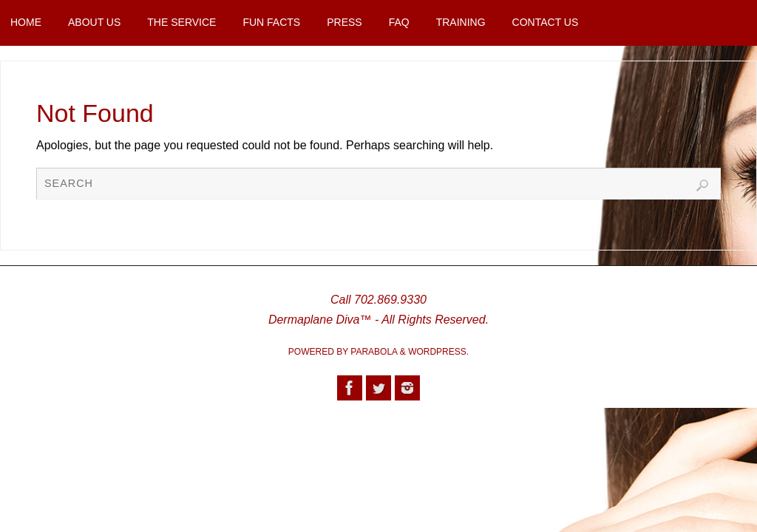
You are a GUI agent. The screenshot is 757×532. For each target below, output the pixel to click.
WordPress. (438, 352)
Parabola (374, 352)
